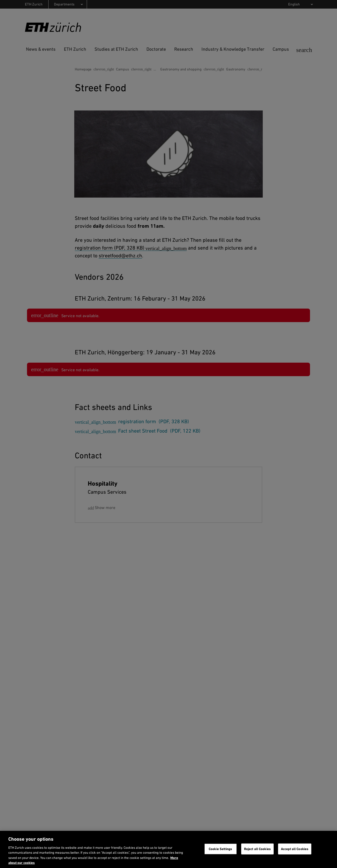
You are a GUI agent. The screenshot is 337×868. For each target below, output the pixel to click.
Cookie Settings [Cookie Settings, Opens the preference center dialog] (220, 849)
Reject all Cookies (257, 849)
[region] (168, 849)
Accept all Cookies (295, 849)
